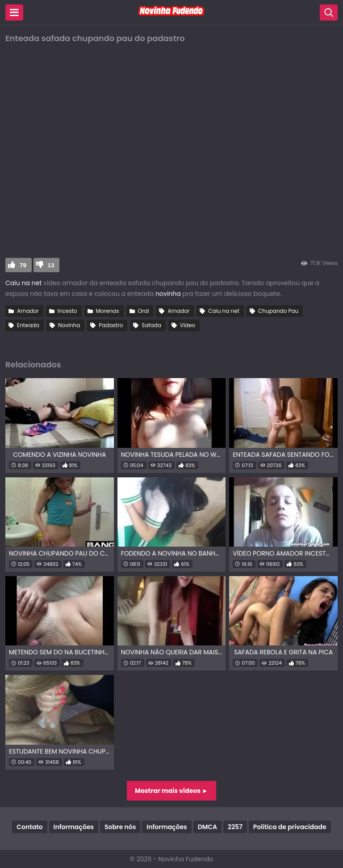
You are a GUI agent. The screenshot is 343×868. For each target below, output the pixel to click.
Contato (29, 827)
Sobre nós (120, 827)
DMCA (207, 827)
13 (51, 265)
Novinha (69, 325)
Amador (28, 311)
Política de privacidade (290, 827)
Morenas (108, 311)
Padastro (111, 325)
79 (23, 265)
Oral (144, 311)
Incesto (67, 311)
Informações (74, 827)
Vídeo (188, 325)
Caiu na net (23, 283)
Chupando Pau (278, 311)
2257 (235, 827)
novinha (168, 294)
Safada (151, 325)
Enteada (28, 325)
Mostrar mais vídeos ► (171, 791)
